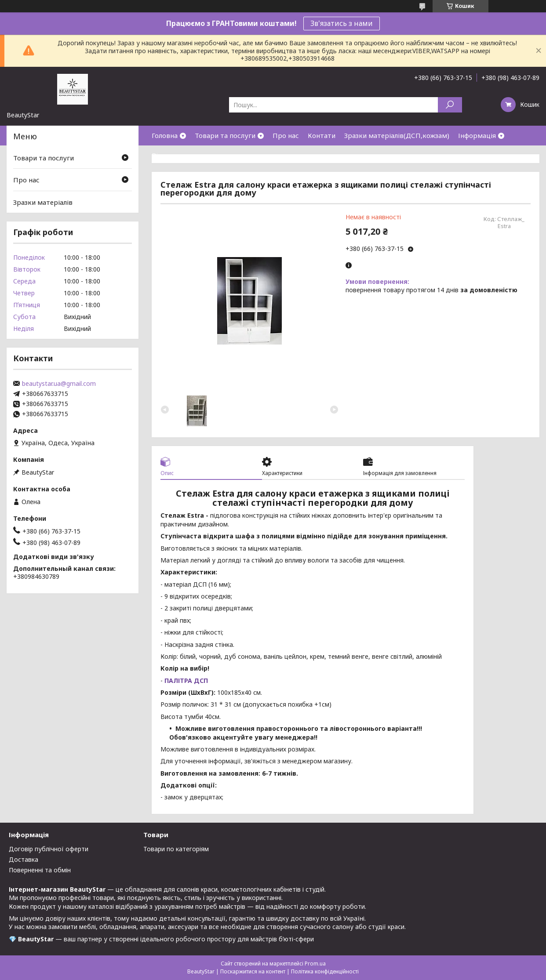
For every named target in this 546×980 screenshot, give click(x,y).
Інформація (477, 135)
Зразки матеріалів (43, 202)
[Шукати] (450, 105)
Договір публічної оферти (49, 849)
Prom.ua (315, 964)
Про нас (286, 135)
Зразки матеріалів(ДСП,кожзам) (397, 135)
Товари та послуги (225, 135)
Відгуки (164, 155)
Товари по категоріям (176, 849)
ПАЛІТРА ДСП (185, 681)
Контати (322, 135)
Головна (165, 135)
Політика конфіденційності (325, 971)
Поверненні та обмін (40, 870)
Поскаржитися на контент (253, 971)
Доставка (24, 859)
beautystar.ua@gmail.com (59, 384)
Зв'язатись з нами (342, 23)
